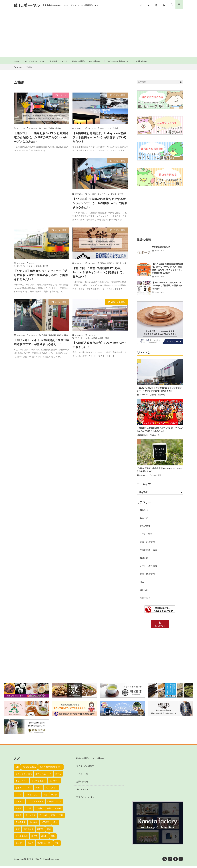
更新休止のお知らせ (161, 249)
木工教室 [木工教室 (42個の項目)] (45, 824)
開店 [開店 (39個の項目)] (57, 845)
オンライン (105, 196)
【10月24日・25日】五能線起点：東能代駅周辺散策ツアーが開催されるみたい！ (41, 344)
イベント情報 (119, 97)
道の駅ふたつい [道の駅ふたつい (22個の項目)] (44, 845)
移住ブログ (145, 600)
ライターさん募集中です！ (126, 61)
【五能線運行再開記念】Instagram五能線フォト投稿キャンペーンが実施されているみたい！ (100, 139)
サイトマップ (82, 791)
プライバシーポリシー (86, 799)
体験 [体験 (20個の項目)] (49, 811)
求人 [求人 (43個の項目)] (55, 824)
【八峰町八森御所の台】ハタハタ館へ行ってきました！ (100, 347)
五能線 (51, 130)
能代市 (58, 130)
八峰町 (101, 340)
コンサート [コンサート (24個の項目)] (54, 783)
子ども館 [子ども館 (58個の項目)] (43, 817)
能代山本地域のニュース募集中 (90, 760)
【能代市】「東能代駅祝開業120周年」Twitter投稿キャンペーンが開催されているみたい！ (99, 274)
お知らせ (62, 97)
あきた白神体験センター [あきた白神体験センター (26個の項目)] (51, 769)
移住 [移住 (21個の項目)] (49, 831)
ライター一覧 (82, 776)
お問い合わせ (150, 61)
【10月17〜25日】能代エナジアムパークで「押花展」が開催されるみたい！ (167, 288)
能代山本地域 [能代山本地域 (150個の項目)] (22, 838)
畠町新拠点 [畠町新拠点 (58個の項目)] (28, 831)
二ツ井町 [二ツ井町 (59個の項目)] (39, 811)
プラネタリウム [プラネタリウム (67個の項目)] (32, 797)
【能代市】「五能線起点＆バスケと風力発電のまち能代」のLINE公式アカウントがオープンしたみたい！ (41, 139)
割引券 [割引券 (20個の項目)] (19, 817)
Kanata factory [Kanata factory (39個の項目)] (29, 769)
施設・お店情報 (118, 304)
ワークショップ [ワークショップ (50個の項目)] (54, 804)
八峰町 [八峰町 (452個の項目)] (58, 811)
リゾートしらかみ (82, 340)
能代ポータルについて (36, 61)
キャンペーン (106, 130)
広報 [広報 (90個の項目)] (61, 817)
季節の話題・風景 (148, 552)
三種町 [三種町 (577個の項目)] (19, 811)
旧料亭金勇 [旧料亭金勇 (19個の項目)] (21, 824)
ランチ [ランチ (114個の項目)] (54, 797)
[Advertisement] (98, 34)
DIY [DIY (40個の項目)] (17, 769)
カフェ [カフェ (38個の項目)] (58, 776)
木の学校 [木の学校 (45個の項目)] (33, 824)
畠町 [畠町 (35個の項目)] (18, 831)
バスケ (44, 130)
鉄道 (125, 265)
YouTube (144, 592)
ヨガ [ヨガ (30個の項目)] (45, 797)
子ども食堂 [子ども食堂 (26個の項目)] (30, 817)
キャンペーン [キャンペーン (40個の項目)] (22, 783)
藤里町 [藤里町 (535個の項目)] (44, 838)
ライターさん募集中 (85, 768)
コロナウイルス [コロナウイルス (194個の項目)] (38, 783)
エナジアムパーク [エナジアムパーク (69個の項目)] (43, 776)
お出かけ (144, 560)
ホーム (17, 61)
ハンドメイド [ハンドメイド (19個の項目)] (51, 790)
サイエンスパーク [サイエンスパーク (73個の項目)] (24, 790)
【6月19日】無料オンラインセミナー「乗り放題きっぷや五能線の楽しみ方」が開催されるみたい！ (41, 277)
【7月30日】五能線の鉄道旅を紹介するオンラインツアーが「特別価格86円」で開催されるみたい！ (100, 205)
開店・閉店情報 (159, 397)
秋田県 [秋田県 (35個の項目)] (40, 831)
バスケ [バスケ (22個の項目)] (19, 797)
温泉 (107, 340)
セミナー (31, 268)
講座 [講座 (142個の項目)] (53, 838)
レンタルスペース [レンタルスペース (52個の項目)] (35, 804)
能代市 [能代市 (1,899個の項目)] (34, 838)
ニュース (156, 437)
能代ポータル (33, 861)
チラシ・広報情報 (148, 568)
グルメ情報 (157, 477)
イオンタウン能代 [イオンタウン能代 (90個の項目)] (24, 776)
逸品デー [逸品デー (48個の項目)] (20, 845)
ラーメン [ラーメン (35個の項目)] (20, 804)
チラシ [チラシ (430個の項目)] (38, 790)
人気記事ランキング (61, 61)
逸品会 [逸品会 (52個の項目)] (30, 845)
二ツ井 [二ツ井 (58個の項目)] (28, 811)
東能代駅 (111, 265)
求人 (142, 584)
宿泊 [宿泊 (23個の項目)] (53, 817)
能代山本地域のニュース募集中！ (92, 61)
